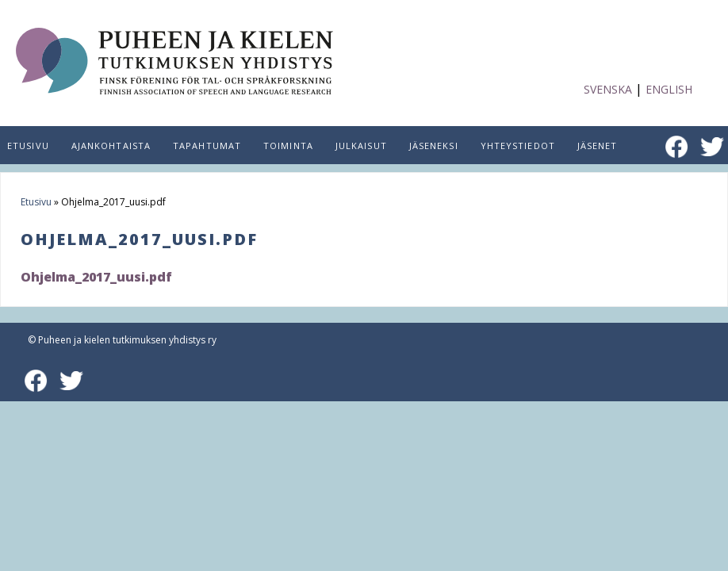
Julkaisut (361, 146)
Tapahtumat (207, 146)
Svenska (608, 89)
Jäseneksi (434, 146)
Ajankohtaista (111, 146)
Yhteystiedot (518, 146)
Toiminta (288, 146)
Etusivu (36, 202)
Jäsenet (598, 146)
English (669, 89)
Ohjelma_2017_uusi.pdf (96, 277)
